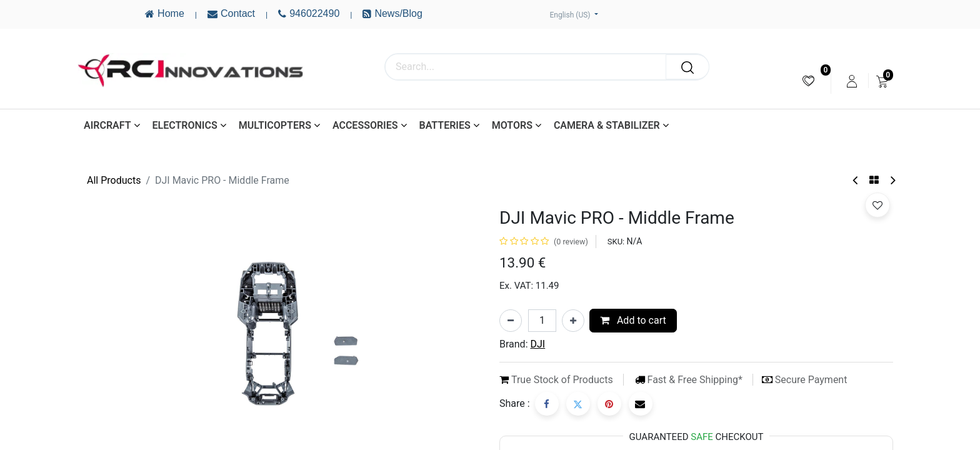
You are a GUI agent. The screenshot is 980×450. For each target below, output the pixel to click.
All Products (114, 180)
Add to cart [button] (633, 320)
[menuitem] (808, 81)
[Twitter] (578, 404)
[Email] (641, 404)
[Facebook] (547, 404)
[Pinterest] (609, 404)
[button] (877, 205)
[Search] (687, 67)
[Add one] (573, 321)
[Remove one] (511, 321)
